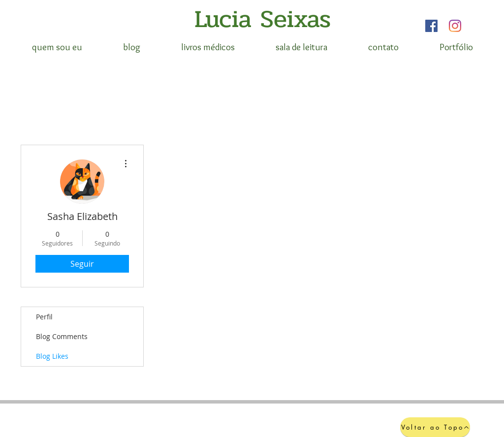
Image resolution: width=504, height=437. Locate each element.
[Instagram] (455, 26)
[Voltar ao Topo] (435, 427)
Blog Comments (62, 336)
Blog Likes (52, 356)
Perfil (44, 317)
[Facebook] (431, 26)
